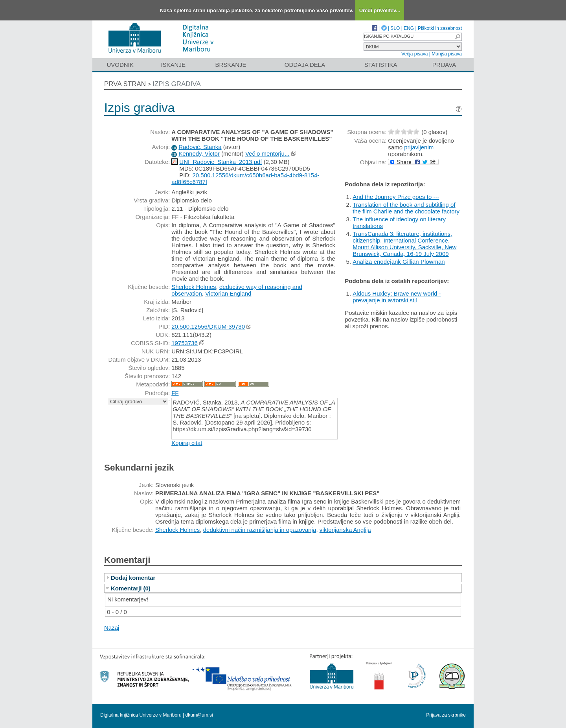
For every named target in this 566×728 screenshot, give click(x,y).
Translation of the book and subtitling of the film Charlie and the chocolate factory (406, 208)
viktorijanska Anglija (345, 530)
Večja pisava (414, 54)
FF (175, 393)
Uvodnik (120, 65)
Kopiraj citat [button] (187, 443)
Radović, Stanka (200, 147)
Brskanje (231, 65)
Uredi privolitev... (380, 10)
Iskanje (173, 65)
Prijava (444, 65)
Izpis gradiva (177, 84)
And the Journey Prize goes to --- (396, 197)
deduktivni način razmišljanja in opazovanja (260, 530)
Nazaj (112, 628)
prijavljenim (419, 147)
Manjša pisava (447, 54)
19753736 (185, 343)
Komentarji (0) (131, 588)
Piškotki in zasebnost (440, 28)
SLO (395, 28)
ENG (409, 28)
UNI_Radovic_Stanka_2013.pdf (221, 162)
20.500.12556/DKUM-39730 (208, 326)
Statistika (381, 65)
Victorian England (228, 293)
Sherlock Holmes (194, 287)
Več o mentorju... (267, 154)
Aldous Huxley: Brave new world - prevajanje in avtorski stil (397, 297)
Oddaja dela (305, 65)
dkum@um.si (199, 715)
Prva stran (125, 84)
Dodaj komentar (133, 578)
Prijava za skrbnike (446, 715)
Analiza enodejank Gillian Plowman (399, 262)
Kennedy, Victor (199, 154)
